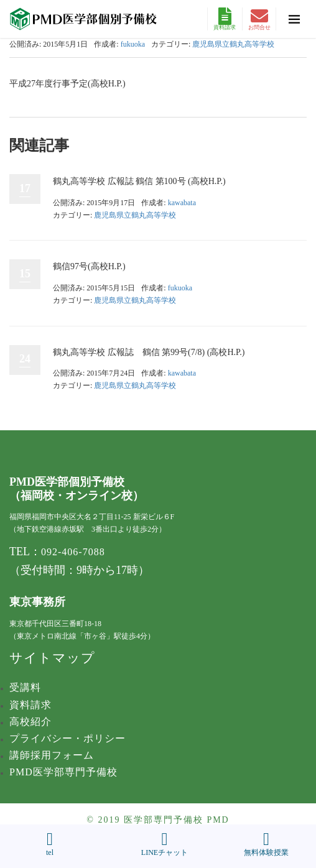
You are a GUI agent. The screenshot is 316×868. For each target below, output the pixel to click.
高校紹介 (30, 722)
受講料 (25, 687)
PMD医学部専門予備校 (63, 772)
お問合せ (259, 19)
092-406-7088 (73, 552)
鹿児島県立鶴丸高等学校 (233, 44)
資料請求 (225, 19)
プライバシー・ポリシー (67, 738)
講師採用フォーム (52, 755)
